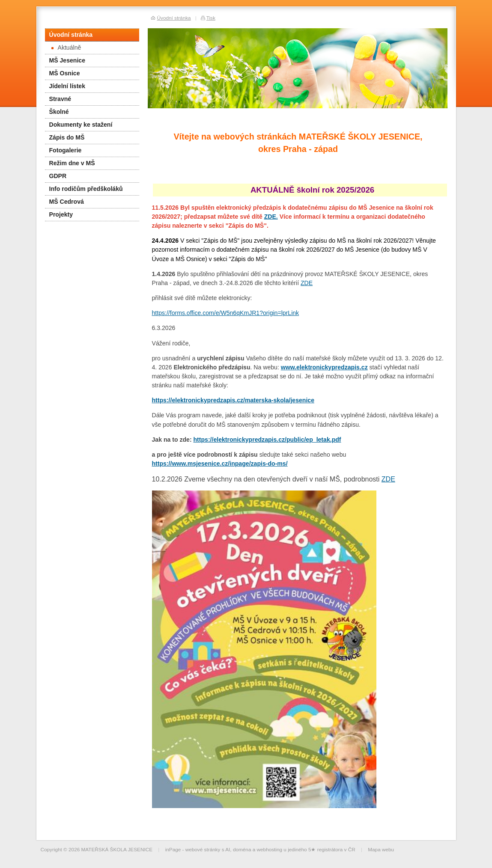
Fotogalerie (66, 150)
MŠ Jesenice (67, 60)
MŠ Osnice (65, 73)
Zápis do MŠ (67, 137)
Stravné (60, 99)
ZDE (307, 283)
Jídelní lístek (67, 86)
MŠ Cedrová (67, 202)
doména (242, 849)
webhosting (270, 849)
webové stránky (203, 849)
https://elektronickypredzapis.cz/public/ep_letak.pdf (267, 440)
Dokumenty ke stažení (81, 125)
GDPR (58, 176)
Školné (59, 112)
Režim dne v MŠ (72, 163)
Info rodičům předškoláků (86, 189)
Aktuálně (66, 48)
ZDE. (271, 217)
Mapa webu (381, 849)
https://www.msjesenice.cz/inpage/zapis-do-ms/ (220, 464)
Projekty (61, 214)
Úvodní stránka (71, 35)
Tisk (211, 18)
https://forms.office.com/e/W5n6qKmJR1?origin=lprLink (226, 313)
